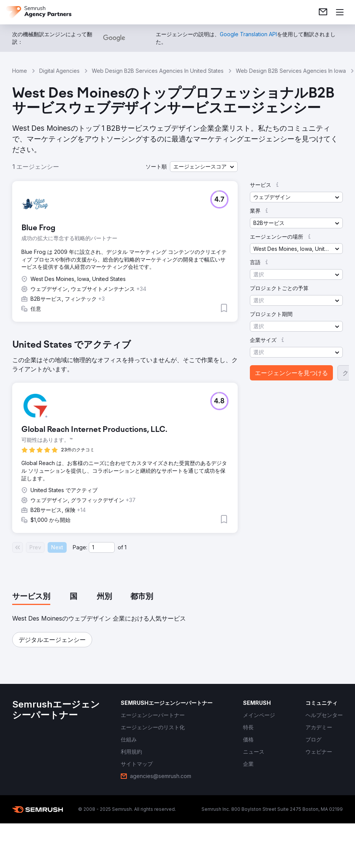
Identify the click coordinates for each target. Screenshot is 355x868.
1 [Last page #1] (126, 547)
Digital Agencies (59, 71)
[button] (204, 167)
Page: (80, 547)
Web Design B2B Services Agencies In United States (158, 71)
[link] (323, 12)
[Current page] (102, 547)
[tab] (31, 597)
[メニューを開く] (340, 12)
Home (20, 71)
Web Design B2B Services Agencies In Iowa (291, 71)
